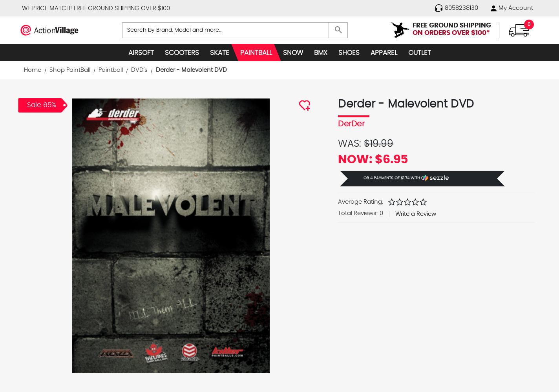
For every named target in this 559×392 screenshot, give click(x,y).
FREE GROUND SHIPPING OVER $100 (122, 8)
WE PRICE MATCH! (47, 8)
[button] (422, 179)
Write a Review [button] (416, 214)
